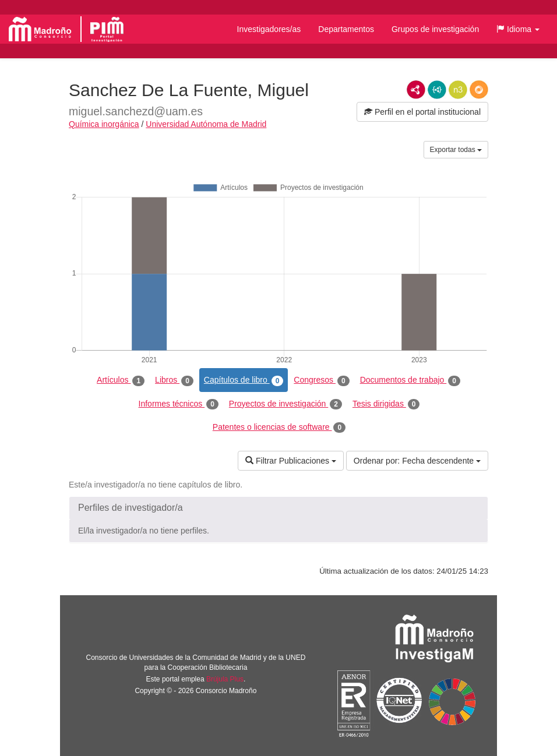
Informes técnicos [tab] (179, 404)
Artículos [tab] (121, 380)
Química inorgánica (104, 124)
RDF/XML (416, 90)
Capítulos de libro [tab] (244, 380)
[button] (518, 29)
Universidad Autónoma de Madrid (206, 124)
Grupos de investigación (435, 29)
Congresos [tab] (321, 380)
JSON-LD (437, 90)
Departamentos (346, 29)
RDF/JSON (479, 90)
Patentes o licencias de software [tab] (279, 428)
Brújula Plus (225, 679)
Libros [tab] (174, 380)
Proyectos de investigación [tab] (285, 404)
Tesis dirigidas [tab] (386, 404)
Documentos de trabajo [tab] (410, 380)
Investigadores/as (269, 29)
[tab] (278, 508)
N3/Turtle (458, 90)
